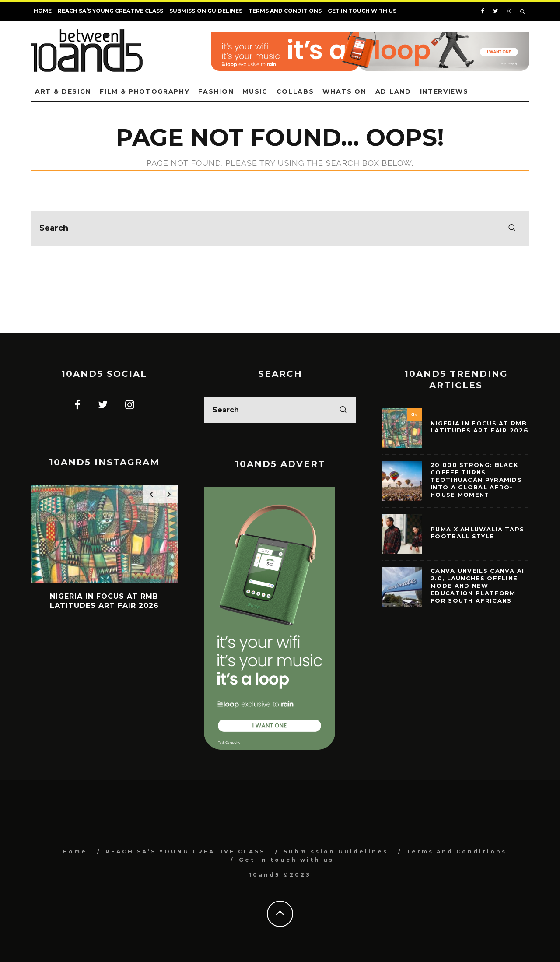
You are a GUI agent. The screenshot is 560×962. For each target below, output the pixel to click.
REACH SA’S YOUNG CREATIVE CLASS (110, 11)
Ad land (393, 91)
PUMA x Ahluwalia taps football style (477, 533)
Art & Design (63, 91)
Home (43, 11)
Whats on (344, 91)
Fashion (216, 91)
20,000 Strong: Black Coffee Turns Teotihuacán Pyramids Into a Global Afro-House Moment (476, 480)
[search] (512, 228)
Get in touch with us (362, 11)
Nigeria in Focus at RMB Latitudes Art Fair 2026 (479, 427)
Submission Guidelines (206, 11)
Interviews (444, 91)
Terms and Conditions (285, 11)
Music (255, 91)
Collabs (295, 91)
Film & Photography (145, 91)
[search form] (280, 228)
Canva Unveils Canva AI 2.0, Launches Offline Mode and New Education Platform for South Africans (478, 586)
